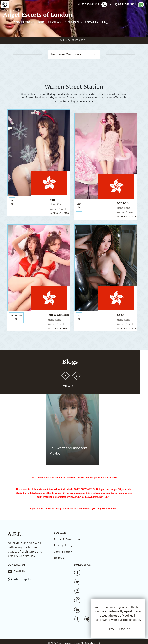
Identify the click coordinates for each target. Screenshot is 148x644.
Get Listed (106, 41)
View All (22, 444)
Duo (73, 41)
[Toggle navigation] (52, 36)
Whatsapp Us (103, 566)
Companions (57, 41)
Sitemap (59, 579)
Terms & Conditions (67, 558)
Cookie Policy (63, 572)
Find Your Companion (58, 94)
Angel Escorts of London (23, 37)
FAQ (137, 41)
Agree (99, 632)
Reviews (87, 41)
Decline (113, 632)
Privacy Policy (63, 565)
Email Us (100, 558)
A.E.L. (15, 553)
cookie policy (122, 625)
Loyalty (124, 41)
